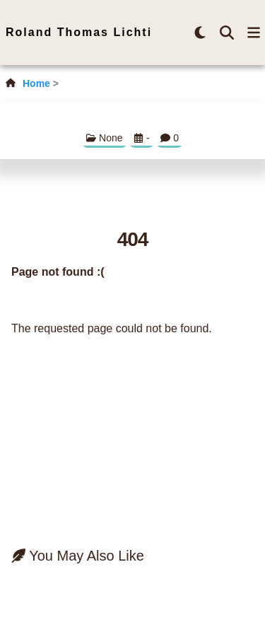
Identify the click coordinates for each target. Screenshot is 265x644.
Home (36, 83)
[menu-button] (254, 33)
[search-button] (227, 33)
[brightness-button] (200, 33)
